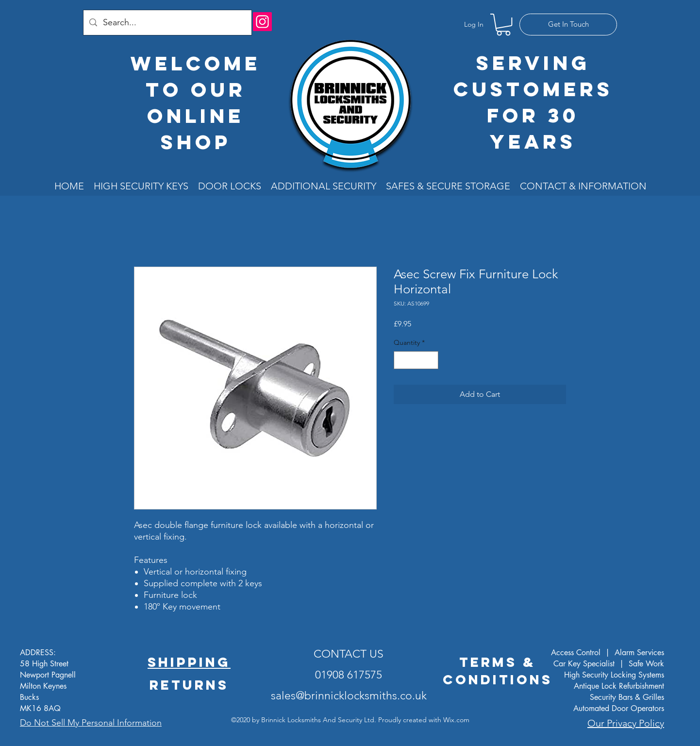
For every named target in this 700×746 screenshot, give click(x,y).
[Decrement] (401, 360)
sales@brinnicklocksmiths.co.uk (349, 696)
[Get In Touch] (568, 25)
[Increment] (431, 360)
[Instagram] (262, 22)
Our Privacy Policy (626, 723)
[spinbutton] (416, 360)
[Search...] (167, 23)
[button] (503, 25)
